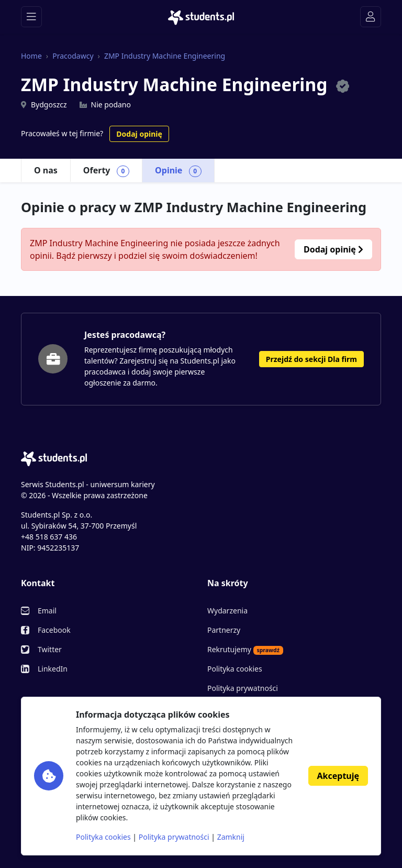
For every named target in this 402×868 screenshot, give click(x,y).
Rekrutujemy (245, 650)
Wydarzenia (227, 611)
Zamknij (231, 837)
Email (47, 611)
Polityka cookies (235, 669)
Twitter (50, 649)
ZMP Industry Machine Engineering (165, 56)
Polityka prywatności (243, 688)
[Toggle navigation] (31, 17)
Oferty (106, 171)
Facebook (54, 630)
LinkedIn (53, 669)
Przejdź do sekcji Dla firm (311, 359)
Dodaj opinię (139, 134)
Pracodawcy (73, 56)
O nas (46, 170)
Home (31, 56)
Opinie (178, 171)
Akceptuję (338, 776)
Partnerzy (224, 630)
